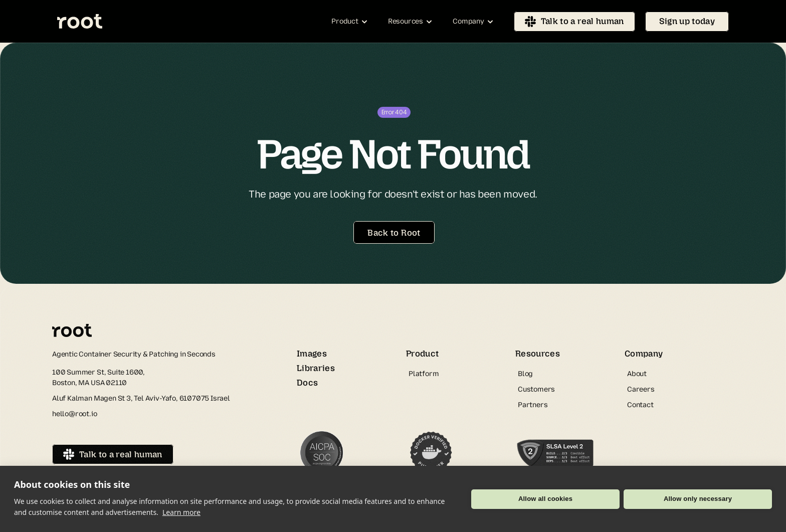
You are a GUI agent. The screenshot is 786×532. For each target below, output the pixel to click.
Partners (533, 405)
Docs (307, 383)
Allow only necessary (698, 499)
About (637, 374)
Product (422, 353)
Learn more (181, 512)
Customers (536, 389)
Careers (641, 389)
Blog (525, 374)
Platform (424, 374)
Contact (640, 405)
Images (312, 353)
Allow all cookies (545, 499)
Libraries (316, 368)
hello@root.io (75, 414)
